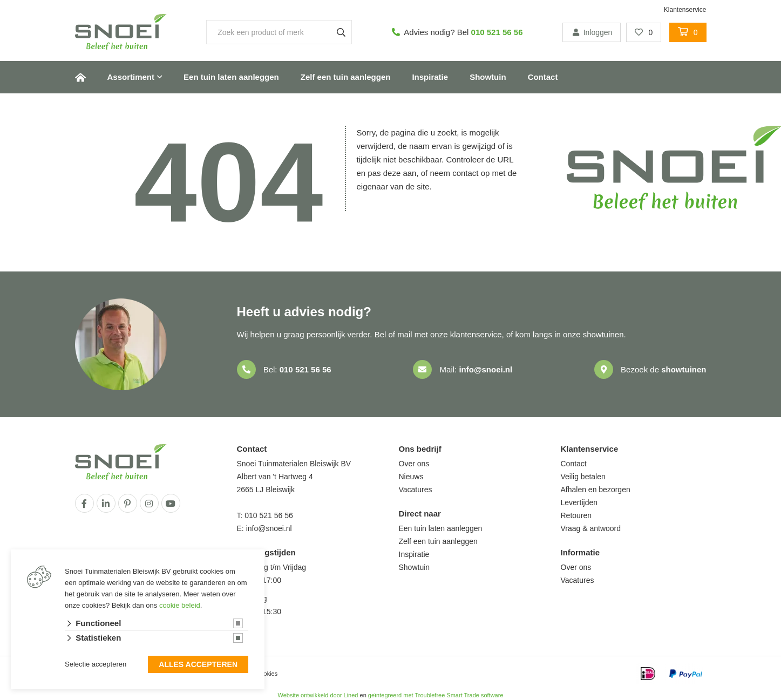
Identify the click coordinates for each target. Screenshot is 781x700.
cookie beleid (180, 606)
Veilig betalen (583, 477)
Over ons (414, 464)
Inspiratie (430, 77)
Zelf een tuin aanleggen (346, 77)
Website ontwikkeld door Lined (318, 695)
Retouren (576, 515)
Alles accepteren (198, 665)
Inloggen (592, 32)
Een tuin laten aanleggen (231, 77)
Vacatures (416, 490)
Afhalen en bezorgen (596, 490)
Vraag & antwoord (591, 528)
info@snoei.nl (485, 369)
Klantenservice (685, 10)
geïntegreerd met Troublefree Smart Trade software (436, 695)
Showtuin (488, 77)
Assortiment (131, 77)
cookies (267, 674)
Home (80, 77)
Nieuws (411, 477)
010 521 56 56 (497, 32)
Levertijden (579, 502)
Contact (543, 77)
